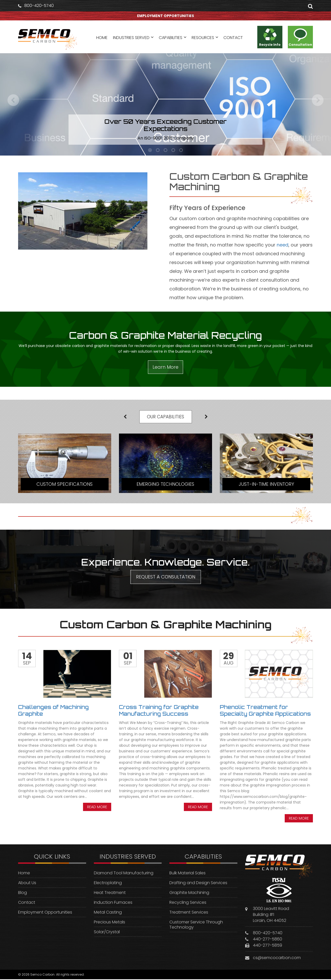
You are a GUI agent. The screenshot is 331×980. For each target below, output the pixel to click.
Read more (97, 808)
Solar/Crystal (107, 933)
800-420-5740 (39, 6)
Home (24, 874)
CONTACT (233, 38)
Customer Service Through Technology (196, 926)
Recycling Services (188, 903)
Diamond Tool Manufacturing (124, 874)
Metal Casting (108, 913)
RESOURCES (203, 38)
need (283, 245)
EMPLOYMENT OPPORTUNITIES (165, 16)
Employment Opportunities (45, 913)
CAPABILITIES (171, 38)
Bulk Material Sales (187, 874)
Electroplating (108, 884)
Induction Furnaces (113, 903)
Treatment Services (189, 913)
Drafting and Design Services (198, 884)
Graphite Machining (189, 894)
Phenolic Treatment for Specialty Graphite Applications (265, 711)
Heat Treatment (110, 894)
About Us (27, 884)
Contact (27, 903)
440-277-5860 (268, 940)
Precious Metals (110, 923)
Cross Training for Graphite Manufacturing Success (159, 711)
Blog (22, 894)
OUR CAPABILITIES (166, 417)
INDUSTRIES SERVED (131, 38)
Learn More (165, 367)
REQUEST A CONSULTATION (166, 578)
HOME (102, 38)
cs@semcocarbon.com (277, 958)
